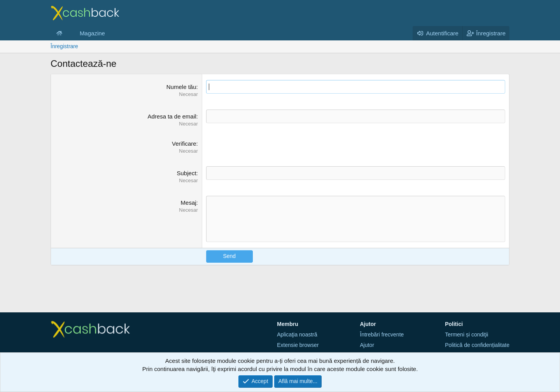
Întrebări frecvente (382, 335)
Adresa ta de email (172, 116)
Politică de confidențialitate (477, 345)
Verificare (184, 144)
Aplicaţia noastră (297, 335)
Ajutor (367, 345)
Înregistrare (64, 46)
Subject (187, 173)
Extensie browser (298, 345)
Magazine (92, 33)
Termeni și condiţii (466, 335)
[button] (68, 33)
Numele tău (181, 87)
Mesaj (189, 203)
